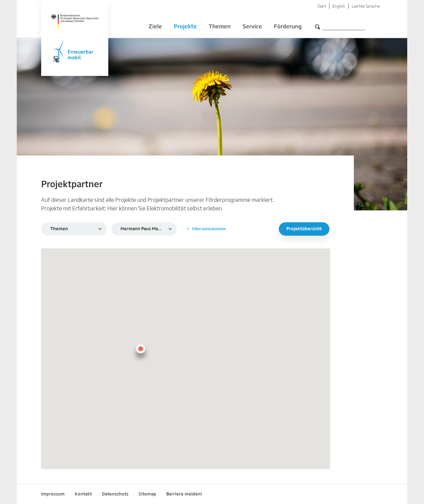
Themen (220, 27)
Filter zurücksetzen (207, 229)
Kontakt (83, 494)
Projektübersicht (304, 229)
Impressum (53, 494)
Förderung (288, 27)
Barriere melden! (184, 494)
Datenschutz (115, 494)
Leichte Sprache (366, 7)
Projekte (185, 27)
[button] (141, 352)
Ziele (155, 27)
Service (252, 27)
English (339, 7)
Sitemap (147, 494)
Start (322, 7)
